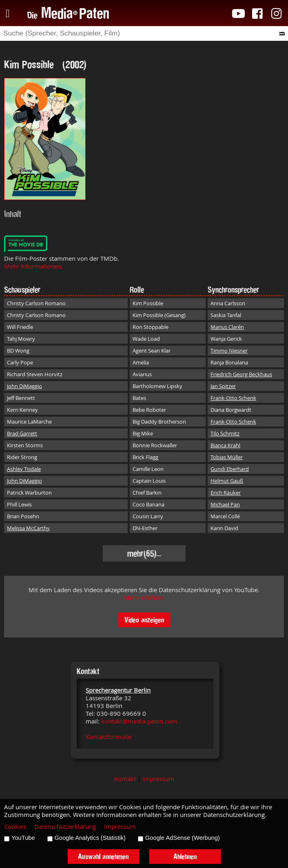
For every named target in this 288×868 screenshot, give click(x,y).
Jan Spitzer (223, 386)
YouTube (23, 838)
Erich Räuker (226, 493)
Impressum (158, 779)
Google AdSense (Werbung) (183, 838)
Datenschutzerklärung (65, 827)
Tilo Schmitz (225, 433)
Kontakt (125, 779)
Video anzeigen (144, 620)
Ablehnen (185, 856)
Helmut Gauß (227, 481)
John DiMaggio (24, 386)
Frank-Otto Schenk (233, 398)
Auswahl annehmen (103, 856)
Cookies (15, 827)
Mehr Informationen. (33, 266)
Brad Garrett (22, 433)
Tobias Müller (227, 457)
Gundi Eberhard (230, 469)
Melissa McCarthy (28, 528)
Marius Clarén (227, 327)
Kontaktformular (109, 737)
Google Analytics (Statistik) (90, 838)
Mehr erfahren (144, 598)
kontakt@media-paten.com (139, 721)
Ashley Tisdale (24, 469)
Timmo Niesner (229, 351)
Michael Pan (225, 504)
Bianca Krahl (225, 445)
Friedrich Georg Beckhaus (241, 374)
